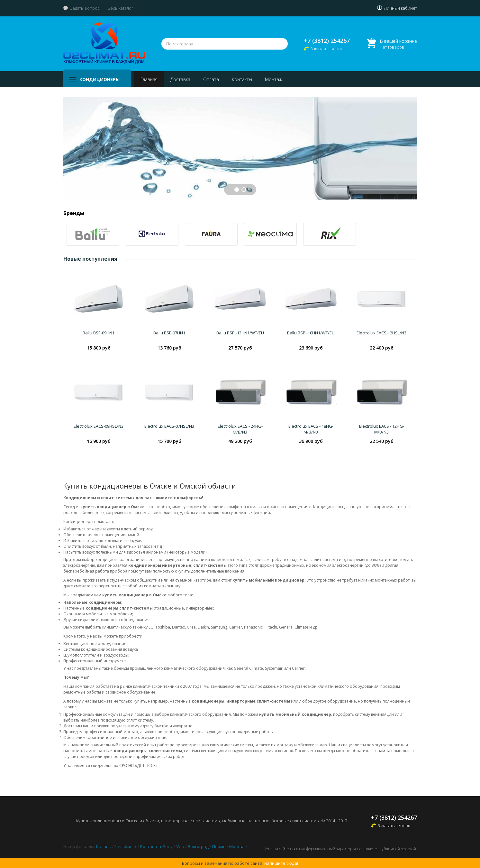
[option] (93, 234)
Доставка (180, 79)
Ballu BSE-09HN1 (99, 333)
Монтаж (273, 79)
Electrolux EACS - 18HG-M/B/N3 (311, 429)
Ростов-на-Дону (156, 846)
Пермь (219, 846)
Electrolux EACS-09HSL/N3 (99, 426)
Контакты (242, 79)
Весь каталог (121, 8)
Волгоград (198, 846)
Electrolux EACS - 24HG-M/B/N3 (240, 429)
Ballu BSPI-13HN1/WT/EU (240, 333)
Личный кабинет (400, 8)
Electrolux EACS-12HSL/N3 (381, 333)
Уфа (180, 846)
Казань (104, 846)
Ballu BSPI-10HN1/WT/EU (311, 333)
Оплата (211, 79)
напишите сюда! (281, 863)
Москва (237, 846)
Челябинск (126, 846)
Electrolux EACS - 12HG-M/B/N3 (382, 429)
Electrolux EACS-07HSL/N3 (169, 426)
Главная (149, 79)
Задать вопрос (85, 8)
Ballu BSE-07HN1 (169, 333)
